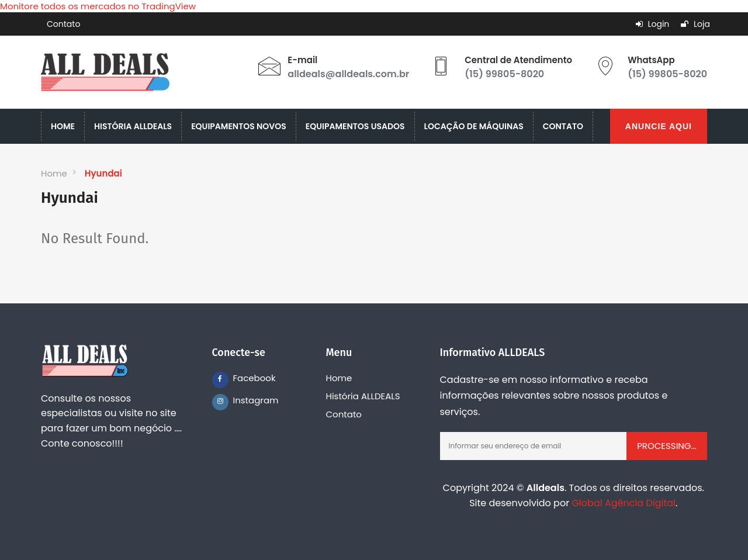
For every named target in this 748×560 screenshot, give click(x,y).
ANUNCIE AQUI (659, 126)
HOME (63, 126)
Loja (695, 24)
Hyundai (103, 173)
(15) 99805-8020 (504, 74)
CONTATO (563, 126)
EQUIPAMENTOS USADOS (355, 126)
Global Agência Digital (624, 503)
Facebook (241, 378)
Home (54, 173)
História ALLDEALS (363, 396)
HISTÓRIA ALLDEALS (133, 126)
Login (653, 24)
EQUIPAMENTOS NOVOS (239, 126)
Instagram (241, 400)
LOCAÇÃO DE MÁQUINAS (474, 126)
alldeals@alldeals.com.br (348, 74)
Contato (63, 24)
